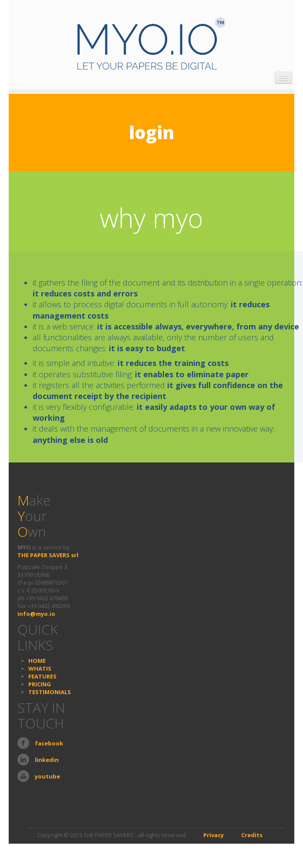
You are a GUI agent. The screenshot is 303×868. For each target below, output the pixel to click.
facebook (49, 743)
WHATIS (40, 668)
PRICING (40, 684)
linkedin (47, 760)
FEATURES (42, 676)
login (151, 132)
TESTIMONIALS (50, 692)
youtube (47, 776)
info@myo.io (36, 614)
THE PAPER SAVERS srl (48, 555)
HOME (37, 661)
